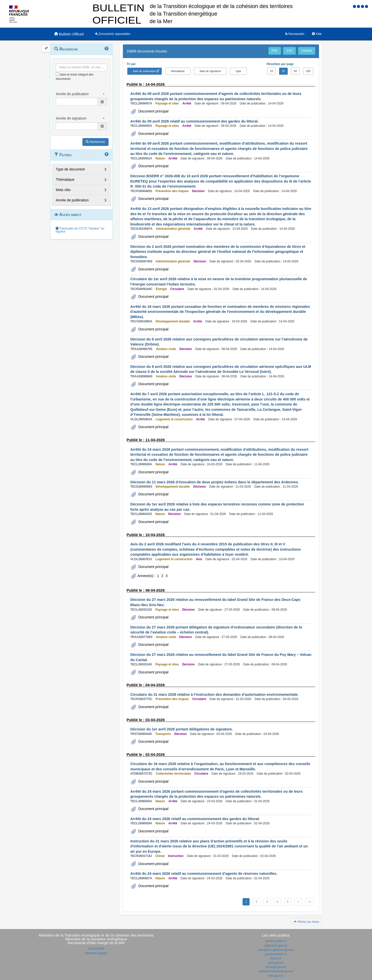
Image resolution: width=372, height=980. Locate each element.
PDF (275, 51)
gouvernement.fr (276, 954)
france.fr (276, 958)
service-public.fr (276, 941)
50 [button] (295, 71)
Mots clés (63, 190)
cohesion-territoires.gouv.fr (276, 971)
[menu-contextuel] (57, 74)
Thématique (65, 180)
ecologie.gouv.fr (276, 967)
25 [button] (283, 71)
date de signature (210, 71)
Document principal (153, 111)
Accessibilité (96, 949)
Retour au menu (307, 922)
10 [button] (271, 71)
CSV (289, 51)
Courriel (307, 51)
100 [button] (308, 71)
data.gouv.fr (276, 963)
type (238, 71)
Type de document (70, 169)
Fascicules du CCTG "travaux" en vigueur (80, 230)
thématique (178, 71)
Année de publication (72, 200)
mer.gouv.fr (276, 976)
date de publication (145, 71)
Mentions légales (96, 953)
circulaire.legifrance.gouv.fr (276, 950)
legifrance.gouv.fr (276, 946)
